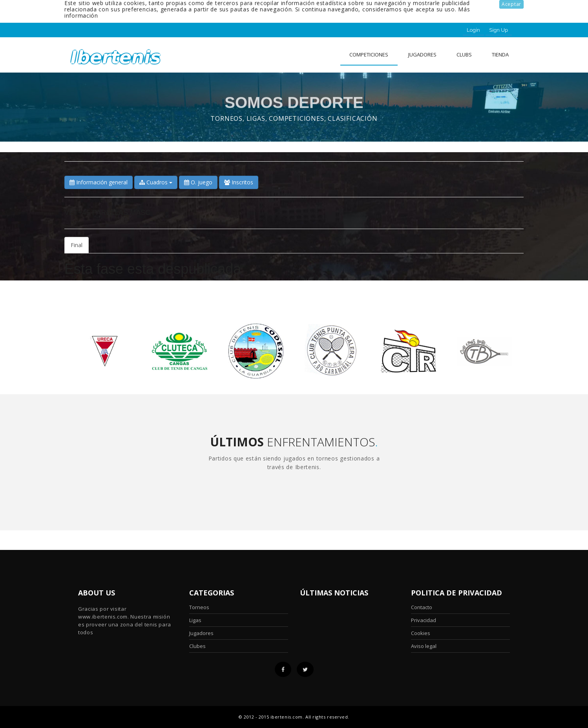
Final (77, 245)
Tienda (500, 55)
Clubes (197, 646)
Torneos (199, 607)
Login (473, 30)
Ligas (195, 620)
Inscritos (239, 182)
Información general (99, 182)
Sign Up (499, 30)
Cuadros (156, 182)
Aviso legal (424, 646)
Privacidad (424, 620)
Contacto (422, 607)
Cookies (421, 633)
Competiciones (369, 55)
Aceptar (511, 4)
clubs (464, 55)
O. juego (198, 182)
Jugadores (422, 55)
